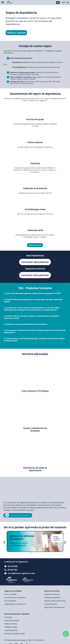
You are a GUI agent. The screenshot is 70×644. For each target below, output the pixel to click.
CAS (68, 2)
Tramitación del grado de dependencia (35, 469)
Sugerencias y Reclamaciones (55, 607)
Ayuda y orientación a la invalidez (35, 429)
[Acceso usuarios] (58, 3)
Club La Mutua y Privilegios (35, 391)
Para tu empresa (10, 601)
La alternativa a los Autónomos (15, 604)
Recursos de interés (52, 591)
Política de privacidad (12, 620)
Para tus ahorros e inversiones (15, 597)
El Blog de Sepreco (51, 604)
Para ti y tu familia (10, 594)
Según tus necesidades (13, 591)
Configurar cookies (11, 627)
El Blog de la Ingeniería (52, 597)
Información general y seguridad (17, 614)
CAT (63, 2)
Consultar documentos (35, 262)
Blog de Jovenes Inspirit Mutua (55, 601)
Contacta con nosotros (20, 515)
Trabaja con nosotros (52, 594)
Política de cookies (11, 624)
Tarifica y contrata (16, 33)
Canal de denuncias (11, 630)
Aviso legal (8, 617)
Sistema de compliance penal (14, 634)
